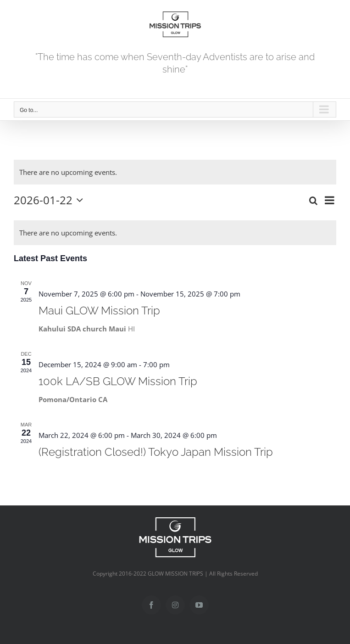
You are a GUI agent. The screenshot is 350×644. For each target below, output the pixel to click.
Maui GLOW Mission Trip (99, 311)
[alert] (68, 172)
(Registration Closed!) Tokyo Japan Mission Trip (156, 452)
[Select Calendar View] (330, 200)
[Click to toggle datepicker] (51, 200)
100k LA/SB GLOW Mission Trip (118, 381)
